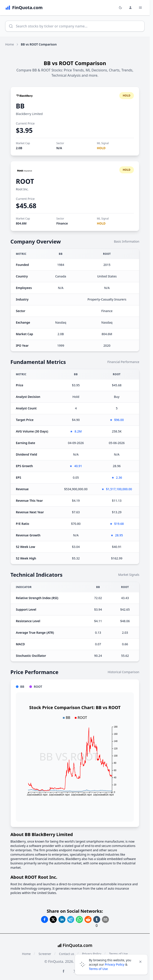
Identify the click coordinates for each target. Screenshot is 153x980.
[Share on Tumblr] (97, 919)
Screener (45, 954)
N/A (59, 148)
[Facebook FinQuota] (63, 971)
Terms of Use (98, 969)
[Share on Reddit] (88, 919)
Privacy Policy (115, 964)
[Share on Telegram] (71, 919)
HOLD (101, 148)
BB (20, 106)
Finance (62, 223)
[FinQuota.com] (24, 8)
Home (10, 44)
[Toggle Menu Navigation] (140, 8)
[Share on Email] (105, 919)
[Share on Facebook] (45, 919)
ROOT (25, 181)
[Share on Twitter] (53, 919)
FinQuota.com (77, 945)
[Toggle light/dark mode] (120, 8)
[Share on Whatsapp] (79, 919)
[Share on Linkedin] (62, 919)
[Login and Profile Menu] (130, 8)
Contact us (67, 954)
